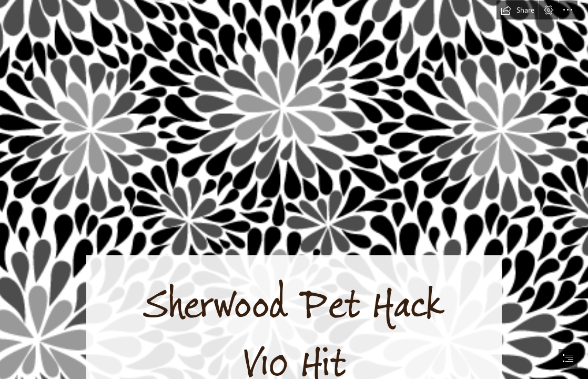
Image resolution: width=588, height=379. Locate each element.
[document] (294, 189)
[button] (518, 10)
